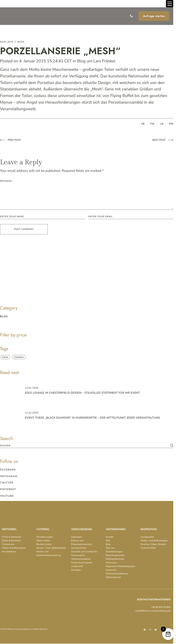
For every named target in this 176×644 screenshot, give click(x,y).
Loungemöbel (147, 537)
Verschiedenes (9, 552)
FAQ (108, 541)
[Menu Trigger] (170, 4)
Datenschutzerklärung (117, 574)
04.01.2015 (7, 42)
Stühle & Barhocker (11, 541)
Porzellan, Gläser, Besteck (153, 544)
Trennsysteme (78, 555)
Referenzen (111, 563)
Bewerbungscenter (115, 555)
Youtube (7, 496)
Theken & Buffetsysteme (14, 548)
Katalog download (115, 559)
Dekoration (77, 537)
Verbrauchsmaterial (81, 559)
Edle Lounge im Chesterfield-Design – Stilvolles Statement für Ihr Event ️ (83, 393)
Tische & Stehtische (11, 537)
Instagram (9, 476)
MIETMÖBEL (9, 529)
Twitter (7, 483)
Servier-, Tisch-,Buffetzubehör (51, 548)
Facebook (8, 470)
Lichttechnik (77, 566)
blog (21, 42)
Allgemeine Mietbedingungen (120, 566)
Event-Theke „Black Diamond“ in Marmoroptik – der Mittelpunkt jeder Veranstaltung (93, 418)
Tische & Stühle (148, 548)
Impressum (111, 570)
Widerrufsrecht (113, 577)
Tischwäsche (8, 544)
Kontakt (109, 537)
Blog (81, 61)
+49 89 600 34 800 (161, 607)
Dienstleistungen (114, 552)
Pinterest (8, 489)
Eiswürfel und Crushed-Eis (84, 552)
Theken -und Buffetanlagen (154, 541)
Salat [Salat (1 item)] (5, 357)
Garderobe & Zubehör (82, 563)
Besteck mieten (44, 544)
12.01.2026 (32, 388)
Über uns (110, 548)
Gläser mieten (43, 541)
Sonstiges (76, 570)
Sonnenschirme (79, 548)
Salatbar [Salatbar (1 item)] (19, 357)
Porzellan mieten (45, 537)
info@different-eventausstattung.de (153, 611)
